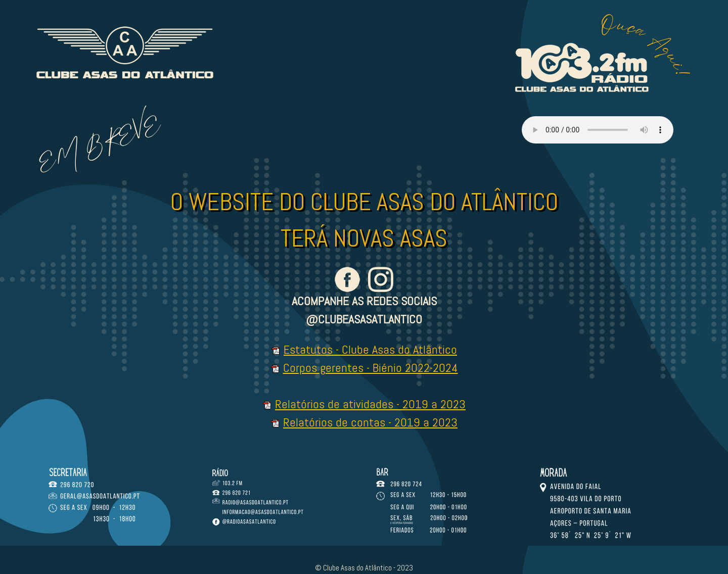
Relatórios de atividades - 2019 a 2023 (370, 404)
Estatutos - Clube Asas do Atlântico (370, 349)
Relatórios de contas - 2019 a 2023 (370, 422)
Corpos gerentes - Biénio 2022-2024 (371, 368)
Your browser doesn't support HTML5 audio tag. (598, 130)
